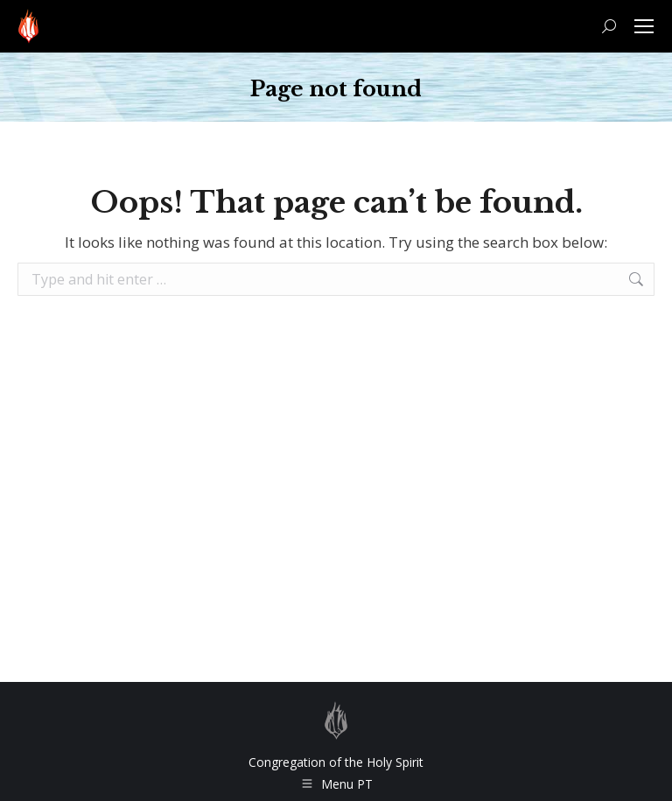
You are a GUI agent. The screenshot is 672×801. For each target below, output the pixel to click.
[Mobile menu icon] (644, 26)
